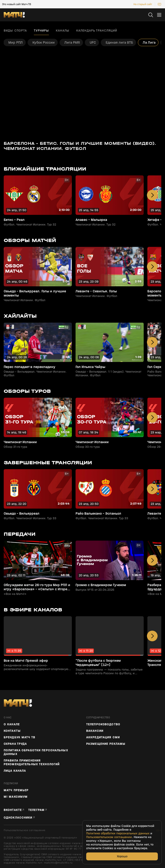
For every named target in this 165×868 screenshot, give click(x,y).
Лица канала (15, 771)
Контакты (12, 731)
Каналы (63, 31)
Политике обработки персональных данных (118, 833)
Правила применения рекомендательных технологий (32, 762)
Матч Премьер (16, 790)
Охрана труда (15, 744)
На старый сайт (143, 4)
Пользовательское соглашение (24, 830)
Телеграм (36, 810)
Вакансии (95, 731)
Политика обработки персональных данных (36, 752)
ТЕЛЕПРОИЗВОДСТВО (103, 724)
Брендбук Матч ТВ (19, 737)
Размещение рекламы (106, 744)
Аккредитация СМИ (103, 737)
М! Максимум (16, 797)
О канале (12, 724)
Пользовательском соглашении (109, 837)
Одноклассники (18, 818)
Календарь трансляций (97, 31)
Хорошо (122, 856)
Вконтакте (13, 810)
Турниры (41, 31)
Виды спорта (15, 31)
